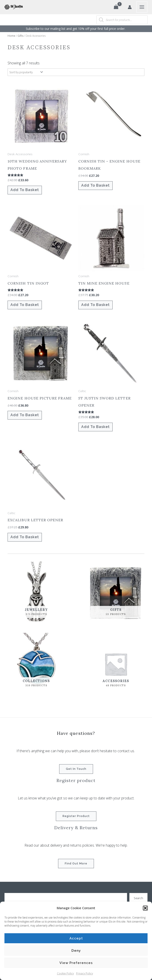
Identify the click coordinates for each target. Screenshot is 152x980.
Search (138, 898)
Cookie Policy (65, 973)
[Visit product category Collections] (36, 664)
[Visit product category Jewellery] (36, 593)
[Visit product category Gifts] (116, 593)
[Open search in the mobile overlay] (122, 20)
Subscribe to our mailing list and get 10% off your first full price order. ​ (76, 29)
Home (11, 36)
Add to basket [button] (25, 190)
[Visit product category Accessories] (116, 664)
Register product (76, 816)
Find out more (76, 863)
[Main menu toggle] (142, 7)
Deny (76, 951)
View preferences (76, 963)
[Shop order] (26, 72)
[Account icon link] (130, 7)
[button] (145, 908)
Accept (76, 938)
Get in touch (76, 769)
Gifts (20, 36)
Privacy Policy (85, 973)
